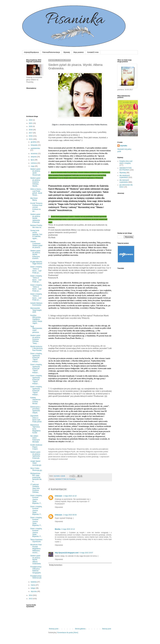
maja (33, 166)
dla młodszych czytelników (125, 176)
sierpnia (34, 157)
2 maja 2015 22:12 (68, 529)
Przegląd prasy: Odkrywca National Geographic (36, 570)
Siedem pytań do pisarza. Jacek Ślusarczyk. (36, 172)
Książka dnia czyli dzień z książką (126, 162)
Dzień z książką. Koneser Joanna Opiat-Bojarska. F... (36, 499)
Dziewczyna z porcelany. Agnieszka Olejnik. (35, 410)
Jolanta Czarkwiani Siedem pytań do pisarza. (36, 244)
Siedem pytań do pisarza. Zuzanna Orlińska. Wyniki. (35, 182)
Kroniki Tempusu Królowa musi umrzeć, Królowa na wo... (36, 207)
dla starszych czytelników (124, 181)
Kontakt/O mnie (93, 52)
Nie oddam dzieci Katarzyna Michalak (35, 439)
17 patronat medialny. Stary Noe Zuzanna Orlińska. (35, 488)
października (35, 148)
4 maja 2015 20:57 (86, 553)
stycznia (34, 591)
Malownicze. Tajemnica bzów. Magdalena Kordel (35, 429)
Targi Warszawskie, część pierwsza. (36, 329)
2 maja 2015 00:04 (70, 515)
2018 (31, 130)
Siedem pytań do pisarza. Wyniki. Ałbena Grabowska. (36, 560)
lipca (33, 160)
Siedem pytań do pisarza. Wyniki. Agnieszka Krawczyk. (35, 218)
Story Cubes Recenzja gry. (36, 469)
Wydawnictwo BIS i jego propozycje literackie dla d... (36, 477)
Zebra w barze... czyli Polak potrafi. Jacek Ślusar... (36, 192)
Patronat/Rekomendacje (51, 52)
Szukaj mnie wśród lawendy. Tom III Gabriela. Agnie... (36, 234)
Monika (58, 529)
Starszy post (107, 629)
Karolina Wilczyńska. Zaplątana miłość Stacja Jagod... (36, 319)
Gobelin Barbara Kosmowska (36, 304)
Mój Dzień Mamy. (34, 199)
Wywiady (67, 52)
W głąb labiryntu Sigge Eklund (36, 263)
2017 (31, 133)
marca (33, 585)
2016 (31, 136)
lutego (33, 588)
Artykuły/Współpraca (31, 52)
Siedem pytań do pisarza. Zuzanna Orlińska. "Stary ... (35, 339)
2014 (31, 595)
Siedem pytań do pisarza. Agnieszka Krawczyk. (35, 455)
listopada (34, 145)
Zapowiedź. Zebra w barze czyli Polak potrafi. (36, 419)
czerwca (34, 163)
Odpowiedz (59, 507)
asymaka (124, 146)
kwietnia (34, 582)
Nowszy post (54, 629)
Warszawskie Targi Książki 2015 (36, 310)
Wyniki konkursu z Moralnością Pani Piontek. (36, 348)
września (34, 154)
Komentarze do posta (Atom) (68, 633)
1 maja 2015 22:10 (70, 496)
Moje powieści (79, 52)
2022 (31, 120)
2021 (31, 123)
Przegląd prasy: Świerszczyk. (36, 577)
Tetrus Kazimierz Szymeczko (36, 541)
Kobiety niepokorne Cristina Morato (35, 401)
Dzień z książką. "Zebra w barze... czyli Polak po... (36, 270)
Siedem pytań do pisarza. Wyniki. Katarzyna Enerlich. (35, 255)
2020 (31, 126)
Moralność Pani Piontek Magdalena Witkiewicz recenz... (36, 549)
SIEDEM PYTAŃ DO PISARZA (65, 479)
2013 (31, 599)
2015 (31, 139)
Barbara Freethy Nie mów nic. (36, 226)
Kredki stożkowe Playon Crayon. (36, 447)
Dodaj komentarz (56, 565)
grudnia (34, 142)
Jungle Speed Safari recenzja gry (36, 463)
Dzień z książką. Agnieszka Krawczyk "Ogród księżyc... (36, 357)
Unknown (59, 496)
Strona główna (80, 629)
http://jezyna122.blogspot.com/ (67, 553)
